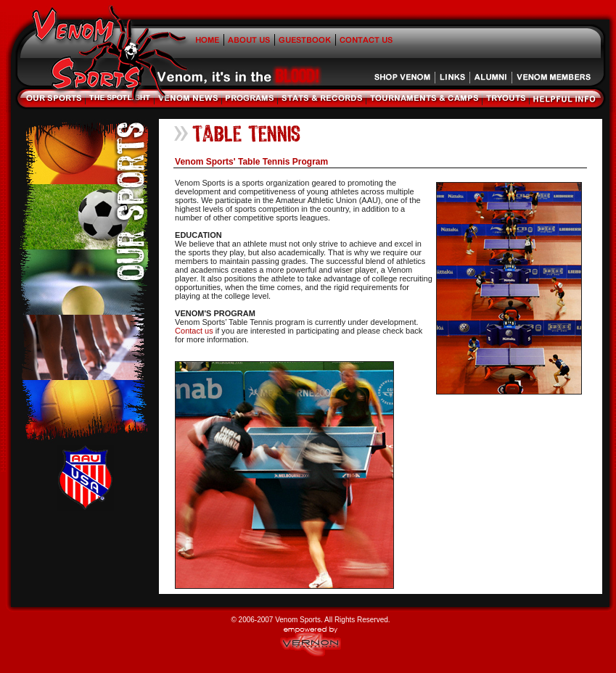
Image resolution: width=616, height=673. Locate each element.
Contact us (194, 331)
